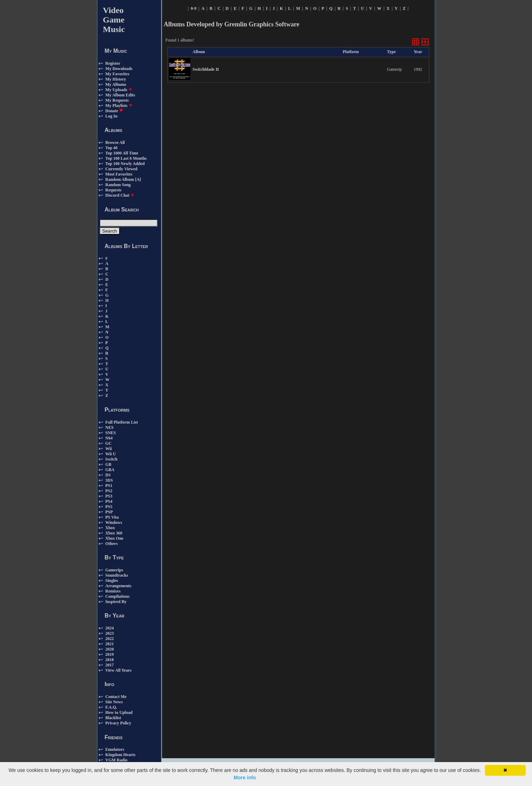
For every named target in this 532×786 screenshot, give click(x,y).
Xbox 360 (114, 533)
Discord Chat (120, 195)
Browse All (115, 142)
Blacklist (113, 718)
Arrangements (118, 586)
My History (116, 79)
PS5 (109, 507)
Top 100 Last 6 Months (126, 158)
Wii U (111, 454)
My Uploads (119, 90)
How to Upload (119, 712)
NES (110, 427)
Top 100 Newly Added (125, 164)
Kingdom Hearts (121, 755)
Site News (114, 702)
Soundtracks (117, 575)
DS (108, 475)
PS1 (109, 486)
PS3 (109, 496)
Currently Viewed (121, 169)
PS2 (109, 491)
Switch (112, 459)
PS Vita (112, 517)
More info (245, 778)
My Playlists (119, 106)
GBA (110, 470)
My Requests (117, 100)
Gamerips (114, 570)
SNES (111, 433)
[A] (138, 179)
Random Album (120, 179)
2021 (110, 644)
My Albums (116, 84)
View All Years (118, 670)
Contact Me (116, 697)
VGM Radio (117, 760)
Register (113, 63)
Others (112, 544)
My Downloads (119, 69)
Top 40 (112, 148)
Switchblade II (206, 69)
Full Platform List (122, 422)
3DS (109, 480)
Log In (111, 116)
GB (108, 464)
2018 (110, 660)
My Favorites (117, 74)
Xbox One (115, 538)
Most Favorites (119, 174)
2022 (110, 639)
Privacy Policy (118, 723)
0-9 (194, 8)
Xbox (110, 528)
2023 (110, 633)
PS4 (109, 501)
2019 (110, 654)
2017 (110, 665)
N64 (109, 438)
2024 (110, 628)
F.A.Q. (111, 707)
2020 (110, 649)
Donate (114, 111)
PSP (109, 512)
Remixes (113, 591)
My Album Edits (120, 95)
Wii (109, 449)
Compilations (118, 596)
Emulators (115, 749)
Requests (114, 190)
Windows (114, 522)
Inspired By (116, 602)
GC (109, 443)
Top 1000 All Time (122, 153)
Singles (112, 581)
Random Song (118, 185)
